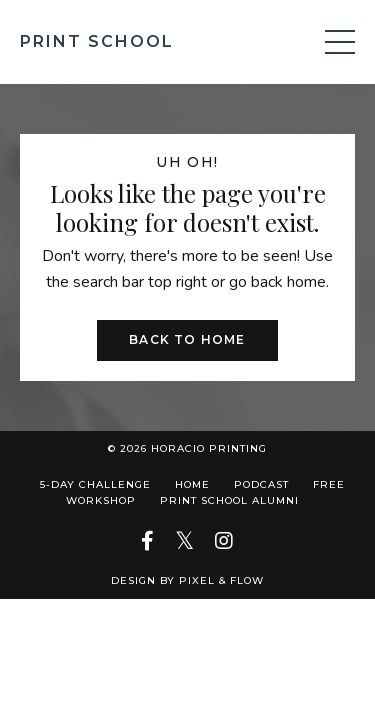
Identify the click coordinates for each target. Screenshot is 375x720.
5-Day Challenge (95, 484)
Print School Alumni (229, 500)
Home (192, 484)
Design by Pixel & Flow (187, 580)
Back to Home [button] (187, 339)
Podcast (263, 484)
